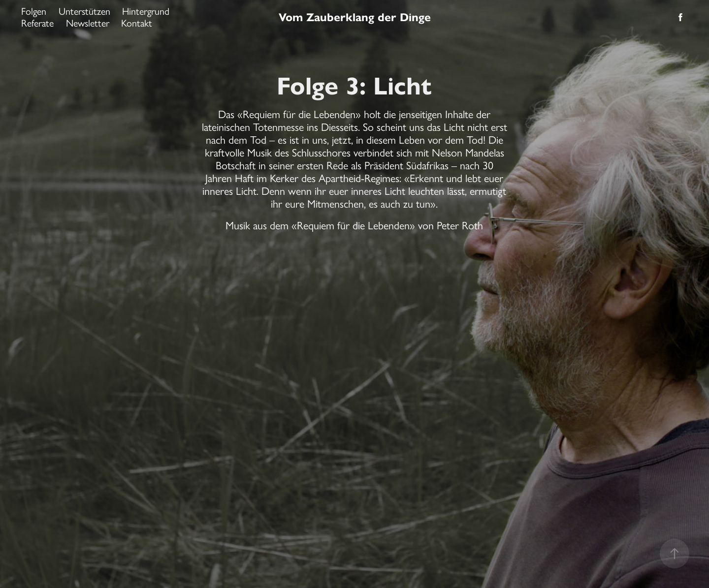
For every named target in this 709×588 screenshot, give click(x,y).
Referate (37, 23)
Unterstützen (84, 11)
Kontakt (137, 23)
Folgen (34, 11)
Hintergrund (146, 11)
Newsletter (88, 23)
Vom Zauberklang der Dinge (355, 17)
